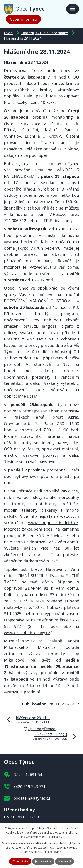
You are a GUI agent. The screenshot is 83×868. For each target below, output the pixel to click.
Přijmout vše (20, 861)
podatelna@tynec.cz (32, 798)
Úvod (8, 33)
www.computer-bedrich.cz (53, 523)
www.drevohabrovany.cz (27, 633)
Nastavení (65, 861)
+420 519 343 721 (30, 786)
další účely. (56, 837)
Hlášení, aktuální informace (45, 33)
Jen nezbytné (43, 861)
